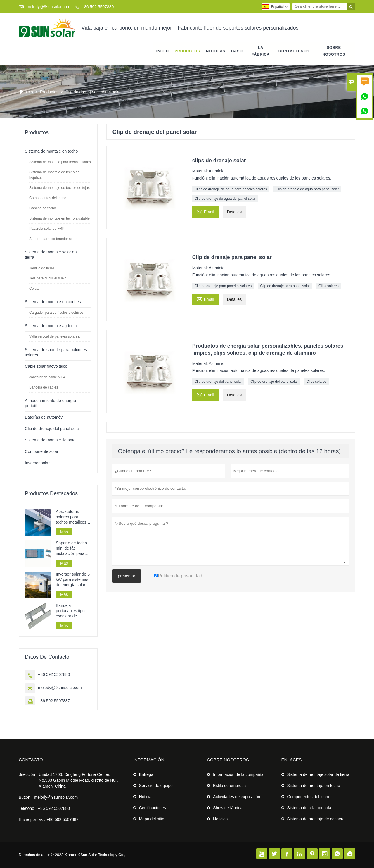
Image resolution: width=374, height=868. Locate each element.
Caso (237, 51)
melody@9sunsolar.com (49, 7)
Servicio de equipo (156, 786)
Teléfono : (28, 809)
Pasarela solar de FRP (47, 229)
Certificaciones (153, 808)
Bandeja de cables (44, 388)
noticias (216, 51)
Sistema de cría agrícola (309, 808)
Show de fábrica (228, 808)
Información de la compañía (238, 775)
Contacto (31, 760)
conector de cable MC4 (47, 377)
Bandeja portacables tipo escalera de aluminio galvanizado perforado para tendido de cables (72, 611)
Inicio (163, 51)
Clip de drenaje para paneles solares (223, 286)
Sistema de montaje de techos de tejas (59, 188)
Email (205, 212)
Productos (187, 51)
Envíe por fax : (32, 820)
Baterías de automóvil (45, 417)
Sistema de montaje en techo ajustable (59, 219)
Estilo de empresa (229, 786)
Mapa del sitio (152, 819)
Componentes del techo (48, 198)
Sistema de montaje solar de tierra (318, 775)
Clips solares (329, 286)
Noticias (146, 797)
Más (64, 532)
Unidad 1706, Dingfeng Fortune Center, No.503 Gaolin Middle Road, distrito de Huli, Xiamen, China (79, 781)
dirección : (28, 775)
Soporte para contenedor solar (53, 239)
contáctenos (294, 51)
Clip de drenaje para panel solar (285, 286)
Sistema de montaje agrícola (51, 326)
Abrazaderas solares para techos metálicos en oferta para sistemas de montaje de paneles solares (71, 517)
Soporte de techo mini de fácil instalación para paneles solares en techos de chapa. (73, 549)
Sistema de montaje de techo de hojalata (54, 175)
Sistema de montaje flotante (50, 440)
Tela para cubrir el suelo (48, 279)
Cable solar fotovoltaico (46, 367)
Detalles (234, 212)
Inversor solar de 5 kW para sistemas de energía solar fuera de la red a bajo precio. (73, 580)
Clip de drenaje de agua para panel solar (307, 189)
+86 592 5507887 (54, 701)
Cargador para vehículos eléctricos (56, 313)
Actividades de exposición (237, 797)
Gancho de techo (43, 208)
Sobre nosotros (334, 51)
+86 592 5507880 (98, 7)
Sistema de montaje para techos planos (60, 162)
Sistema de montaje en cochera (54, 302)
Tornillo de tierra (42, 268)
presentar (127, 576)
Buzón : (26, 798)
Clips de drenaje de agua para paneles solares (231, 189)
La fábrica (261, 51)
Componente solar (41, 452)
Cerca (34, 289)
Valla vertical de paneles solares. (55, 337)
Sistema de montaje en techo (51, 151)
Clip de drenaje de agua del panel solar (225, 199)
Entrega (146, 775)
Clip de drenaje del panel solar (218, 382)
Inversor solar (37, 463)
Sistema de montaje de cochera (316, 819)
